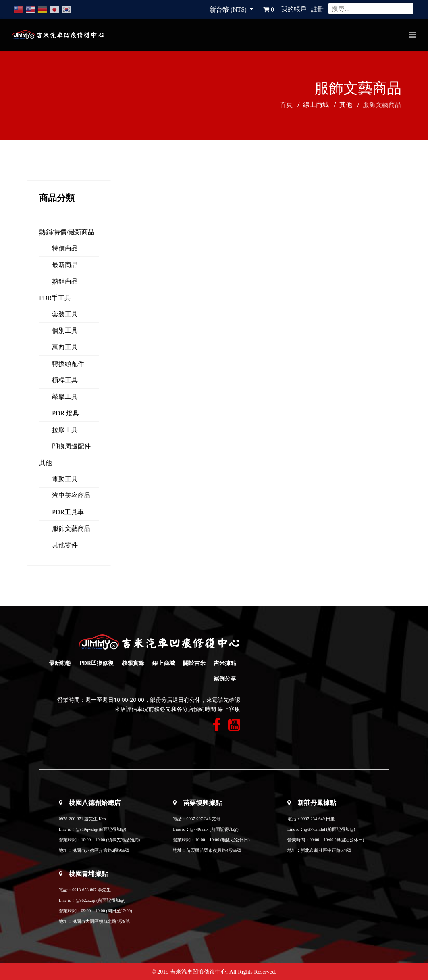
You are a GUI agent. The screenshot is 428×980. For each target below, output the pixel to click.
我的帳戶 (294, 9)
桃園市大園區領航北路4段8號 (101, 921)
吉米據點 (225, 663)
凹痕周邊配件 (71, 446)
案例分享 (225, 679)
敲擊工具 (65, 397)
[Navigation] (412, 35)
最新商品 (65, 265)
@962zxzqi (85, 900)
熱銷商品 (65, 281)
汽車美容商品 (71, 495)
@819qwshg (86, 829)
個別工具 (65, 330)
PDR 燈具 (65, 413)
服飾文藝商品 (71, 529)
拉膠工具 (65, 430)
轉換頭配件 (68, 364)
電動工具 (65, 479)
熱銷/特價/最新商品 (67, 232)
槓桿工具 (65, 380)
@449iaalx (200, 829)
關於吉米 (194, 663)
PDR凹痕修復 (97, 663)
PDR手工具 (55, 298)
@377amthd (314, 829)
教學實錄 (133, 663)
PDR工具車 (68, 512)
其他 (46, 463)
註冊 (317, 9)
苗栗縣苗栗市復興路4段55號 (214, 850)
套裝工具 (65, 314)
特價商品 (65, 248)
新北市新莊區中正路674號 (326, 850)
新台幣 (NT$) (229, 9)
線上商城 (164, 663)
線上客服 (229, 709)
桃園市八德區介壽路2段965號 (101, 850)
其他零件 (65, 545)
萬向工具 (65, 347)
